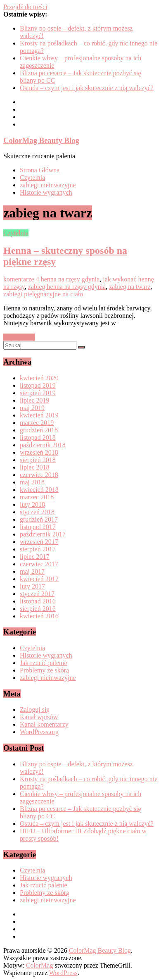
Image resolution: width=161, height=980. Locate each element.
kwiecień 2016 (39, 616)
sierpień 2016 (38, 609)
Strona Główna (40, 170)
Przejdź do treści (25, 7)
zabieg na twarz (130, 287)
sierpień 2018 (38, 460)
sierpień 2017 (38, 549)
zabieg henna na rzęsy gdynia (67, 287)
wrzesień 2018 (39, 452)
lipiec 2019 (35, 400)
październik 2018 (43, 445)
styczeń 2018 (37, 512)
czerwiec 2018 (39, 475)
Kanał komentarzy (44, 724)
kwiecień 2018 (39, 490)
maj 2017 (32, 571)
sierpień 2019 (38, 393)
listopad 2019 (38, 385)
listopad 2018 (38, 438)
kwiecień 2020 (39, 378)
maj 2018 (32, 482)
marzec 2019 (37, 423)
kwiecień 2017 (39, 579)
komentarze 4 (21, 279)
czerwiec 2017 (39, 564)
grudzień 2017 (39, 519)
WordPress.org (39, 732)
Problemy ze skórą (44, 670)
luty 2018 (32, 504)
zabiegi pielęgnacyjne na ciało (43, 294)
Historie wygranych (46, 192)
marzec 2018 (37, 497)
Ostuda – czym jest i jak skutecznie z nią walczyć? (87, 88)
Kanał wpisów (39, 717)
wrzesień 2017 (39, 542)
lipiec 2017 (35, 557)
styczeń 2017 (37, 594)
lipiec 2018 (35, 467)
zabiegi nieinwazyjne (48, 185)
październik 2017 (43, 534)
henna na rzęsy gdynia (70, 279)
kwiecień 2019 (39, 415)
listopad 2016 (38, 601)
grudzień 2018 (39, 430)
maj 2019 (32, 408)
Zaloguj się (35, 709)
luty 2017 (32, 586)
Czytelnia (32, 178)
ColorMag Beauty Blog (41, 140)
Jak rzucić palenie (44, 663)
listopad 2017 (38, 527)
